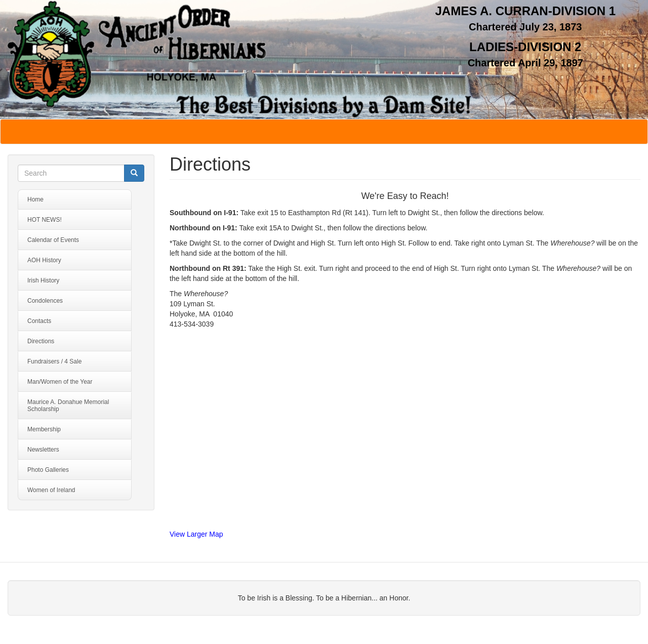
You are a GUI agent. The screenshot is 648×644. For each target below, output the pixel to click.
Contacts (39, 321)
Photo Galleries (48, 470)
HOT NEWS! (45, 220)
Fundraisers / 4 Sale (54, 361)
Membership (44, 429)
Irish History (43, 280)
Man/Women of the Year (60, 382)
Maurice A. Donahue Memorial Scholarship (68, 406)
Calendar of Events (53, 240)
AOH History (44, 260)
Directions (41, 341)
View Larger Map (196, 534)
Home (35, 199)
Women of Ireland (51, 490)
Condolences (45, 301)
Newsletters (43, 450)
